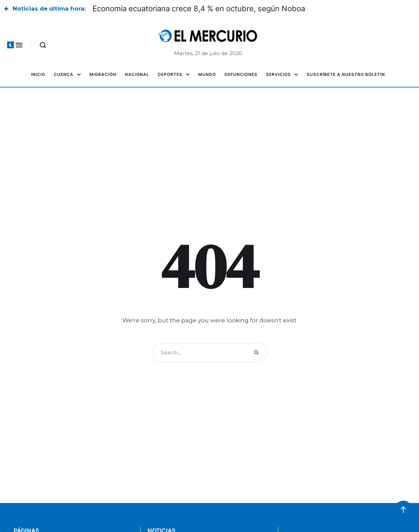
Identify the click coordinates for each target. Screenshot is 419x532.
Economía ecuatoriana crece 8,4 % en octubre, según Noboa (199, 9)
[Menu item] (38, 75)
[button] (11, 45)
